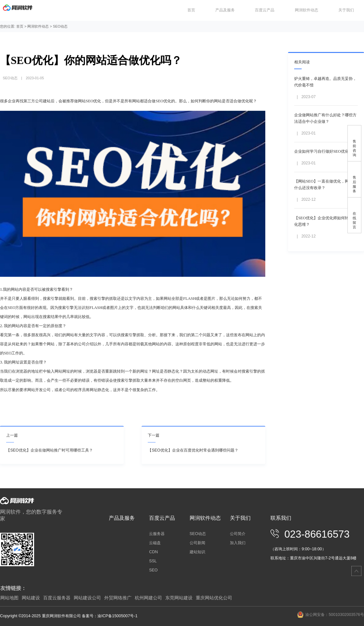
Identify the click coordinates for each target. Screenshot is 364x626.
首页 (191, 10)
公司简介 (238, 534)
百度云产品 (265, 10)
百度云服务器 (57, 598)
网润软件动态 (307, 10)
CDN (153, 552)
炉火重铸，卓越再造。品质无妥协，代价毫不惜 (325, 82)
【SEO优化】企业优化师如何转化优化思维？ (325, 221)
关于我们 (346, 10)
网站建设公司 (87, 598)
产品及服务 (225, 10)
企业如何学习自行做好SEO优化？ (323, 151)
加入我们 (238, 543)
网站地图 (9, 598)
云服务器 (157, 534)
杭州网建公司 (148, 598)
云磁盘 (155, 543)
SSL (153, 561)
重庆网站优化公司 (214, 598)
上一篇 (12, 435)
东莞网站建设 (179, 598)
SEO (153, 570)
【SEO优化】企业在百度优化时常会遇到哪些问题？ (193, 450)
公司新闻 (197, 543)
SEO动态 (60, 26)
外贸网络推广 (118, 598)
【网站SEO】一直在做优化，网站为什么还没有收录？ (325, 185)
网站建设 (31, 598)
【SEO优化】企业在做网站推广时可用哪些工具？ (49, 450)
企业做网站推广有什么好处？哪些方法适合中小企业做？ (325, 118)
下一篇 (154, 435)
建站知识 (197, 552)
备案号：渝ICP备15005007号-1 (110, 616)
